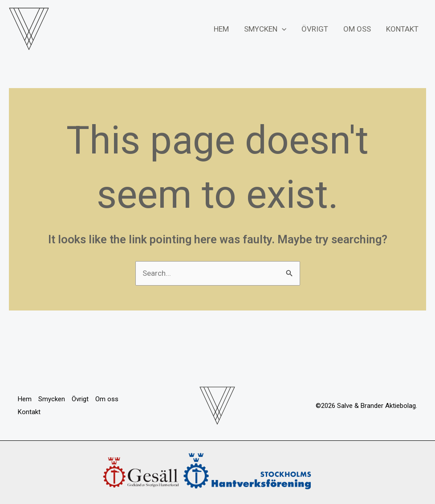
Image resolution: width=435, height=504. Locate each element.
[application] (282, 29)
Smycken (265, 29)
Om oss (357, 29)
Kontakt (402, 29)
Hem (221, 29)
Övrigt (315, 29)
